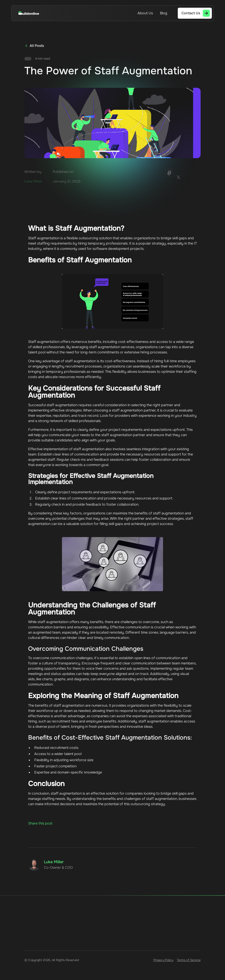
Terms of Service (189, 960)
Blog (164, 13)
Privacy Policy (163, 960)
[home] (33, 13)
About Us (145, 13)
